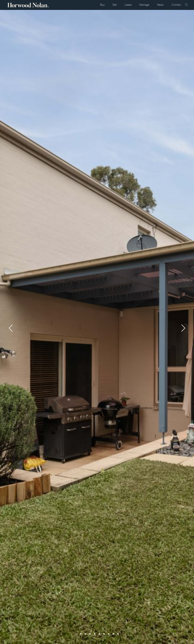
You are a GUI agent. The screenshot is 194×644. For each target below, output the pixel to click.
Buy (102, 5)
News (160, 5)
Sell (115, 5)
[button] (74, 634)
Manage (144, 5)
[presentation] (11, 328)
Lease (128, 5)
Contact (176, 5)
